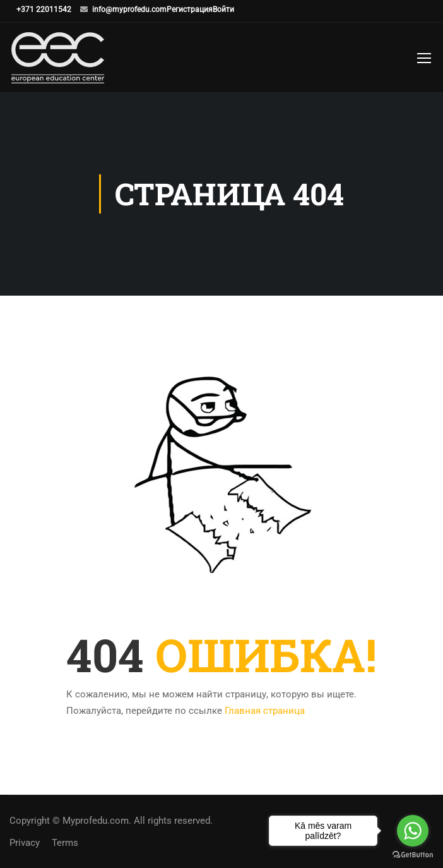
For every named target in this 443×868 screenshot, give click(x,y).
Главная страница (265, 711)
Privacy (25, 843)
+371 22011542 (44, 9)
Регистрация (190, 9)
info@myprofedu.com (129, 9)
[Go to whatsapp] (413, 831)
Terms (65, 843)
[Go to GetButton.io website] (413, 855)
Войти (223, 9)
